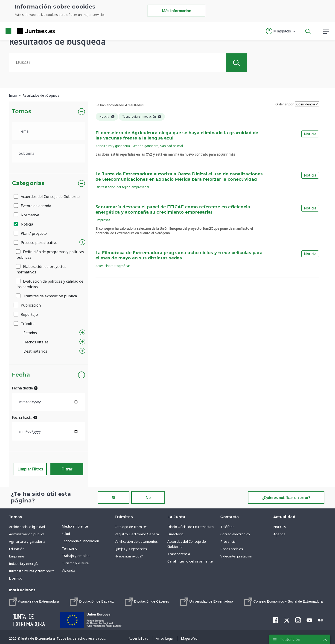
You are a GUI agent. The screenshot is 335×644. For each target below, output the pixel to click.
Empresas (103, 220)
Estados (30, 333)
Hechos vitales (36, 342)
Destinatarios (35, 351)
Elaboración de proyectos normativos (41, 269)
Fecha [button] (21, 375)
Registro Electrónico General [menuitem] (137, 534)
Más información (176, 11)
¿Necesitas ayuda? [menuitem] (129, 556)
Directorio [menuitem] (175, 534)
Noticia (24, 224)
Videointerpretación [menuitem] (236, 556)
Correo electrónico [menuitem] (235, 534)
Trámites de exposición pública (47, 296)
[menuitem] (34, 602)
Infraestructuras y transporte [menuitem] (32, 571)
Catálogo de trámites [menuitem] (131, 527)
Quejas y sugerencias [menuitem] (131, 549)
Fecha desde (25, 388)
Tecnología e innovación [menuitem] (80, 541)
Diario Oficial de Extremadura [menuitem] (190, 527)
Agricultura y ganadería (113, 146)
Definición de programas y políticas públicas (50, 255)
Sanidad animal (172, 146)
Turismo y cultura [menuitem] (75, 563)
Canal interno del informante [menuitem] (190, 561)
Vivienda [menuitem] (68, 570)
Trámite (24, 324)
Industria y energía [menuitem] (24, 563)
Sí (114, 498)
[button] (281, 31)
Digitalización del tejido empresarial (122, 187)
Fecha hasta (25, 418)
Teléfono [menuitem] (227, 527)
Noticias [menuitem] (280, 527)
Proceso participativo (36, 243)
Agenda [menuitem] (279, 534)
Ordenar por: (285, 104)
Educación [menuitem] (17, 549)
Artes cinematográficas (113, 266)
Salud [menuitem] (66, 534)
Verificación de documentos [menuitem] (136, 541)
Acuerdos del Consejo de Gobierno (47, 197)
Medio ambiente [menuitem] (75, 526)
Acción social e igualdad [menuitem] (27, 527)
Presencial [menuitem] (228, 541)
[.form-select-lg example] (49, 131)
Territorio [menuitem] (70, 548)
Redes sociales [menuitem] (232, 549)
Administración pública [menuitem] (27, 534)
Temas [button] (22, 112)
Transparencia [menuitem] (179, 554)
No (148, 498)
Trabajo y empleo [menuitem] (76, 556)
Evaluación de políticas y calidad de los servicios (50, 284)
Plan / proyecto (31, 233)
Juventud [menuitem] (16, 578)
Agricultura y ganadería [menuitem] (27, 541)
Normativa (27, 215)
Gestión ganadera (145, 146)
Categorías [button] (28, 183)
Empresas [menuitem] (17, 556)
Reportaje (26, 314)
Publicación (28, 305)
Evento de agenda (33, 206)
